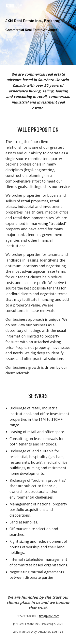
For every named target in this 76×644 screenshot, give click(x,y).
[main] (38, 33)
